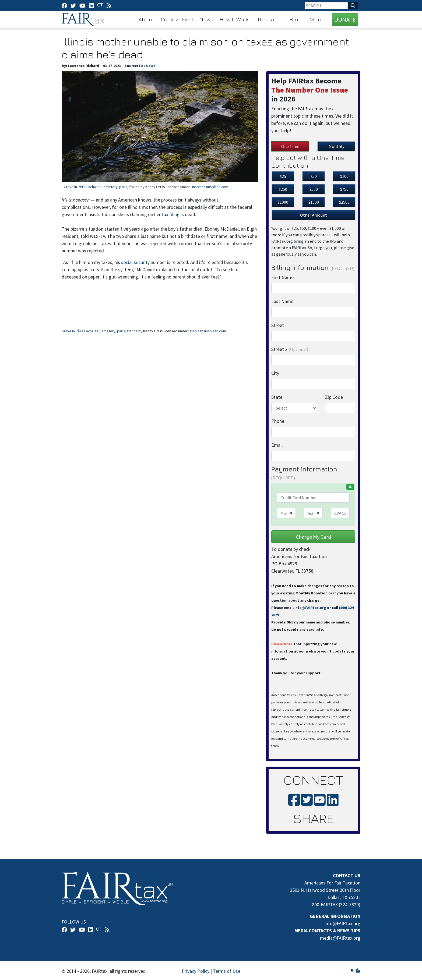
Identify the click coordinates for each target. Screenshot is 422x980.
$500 (314, 189)
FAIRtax (84, 20)
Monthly (336, 146)
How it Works (235, 19)
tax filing (171, 214)
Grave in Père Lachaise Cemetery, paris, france (102, 187)
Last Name (282, 301)
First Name (282, 277)
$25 (283, 176)
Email (277, 445)
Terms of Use (227, 971)
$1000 (283, 202)
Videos (319, 19)
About (146, 19)
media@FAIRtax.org (340, 938)
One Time (290, 146)
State (277, 397)
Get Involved (177, 19)
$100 (344, 176)
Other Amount (314, 215)
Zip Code (334, 397)
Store (296, 19)
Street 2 (290, 349)
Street (278, 325)
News (206, 19)
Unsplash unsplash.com (209, 187)
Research (270, 19)
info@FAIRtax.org (310, 608)
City (275, 373)
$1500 (314, 202)
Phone (278, 421)
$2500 (344, 202)
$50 (314, 176)
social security (135, 262)
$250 (283, 189)
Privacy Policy (196, 971)
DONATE (345, 20)
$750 (344, 189)
